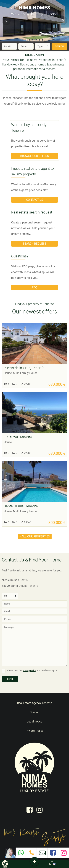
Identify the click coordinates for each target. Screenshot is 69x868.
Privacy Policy (35, 731)
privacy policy (29, 670)
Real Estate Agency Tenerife (34, 703)
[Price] (26, 46)
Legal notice (34, 721)
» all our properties (35, 536)
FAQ (35, 287)
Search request (35, 244)
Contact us (35, 200)
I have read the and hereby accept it (32, 670)
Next (63, 21)
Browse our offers (35, 156)
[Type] (43, 46)
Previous (6, 21)
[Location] (9, 46)
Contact (35, 712)
